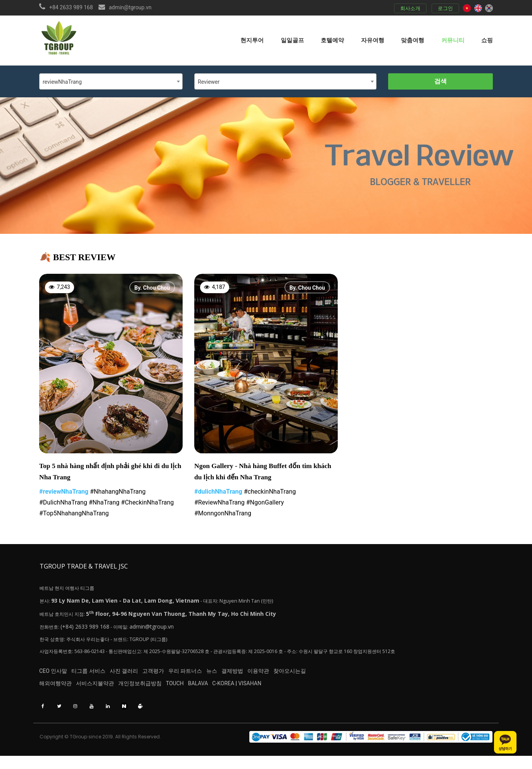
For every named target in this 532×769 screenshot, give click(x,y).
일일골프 (292, 40)
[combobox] (111, 81)
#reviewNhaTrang (64, 493)
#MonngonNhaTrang (223, 515)
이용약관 (324, 676)
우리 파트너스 (222, 676)
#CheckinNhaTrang (147, 504)
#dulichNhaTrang (218, 493)
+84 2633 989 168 (71, 7)
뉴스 (259, 676)
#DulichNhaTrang (63, 504)
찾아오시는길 (364, 676)
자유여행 (373, 40)
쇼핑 (487, 40)
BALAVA (235, 690)
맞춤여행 (413, 40)
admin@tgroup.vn (130, 7)
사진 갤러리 (142, 676)
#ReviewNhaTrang (219, 504)
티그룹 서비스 (98, 676)
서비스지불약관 (104, 690)
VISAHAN (296, 690)
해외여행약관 (55, 690)
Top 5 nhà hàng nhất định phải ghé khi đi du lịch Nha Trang (110, 473)
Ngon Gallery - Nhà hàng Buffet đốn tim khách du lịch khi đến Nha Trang (258, 473)
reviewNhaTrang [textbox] (62, 82)
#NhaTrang (104, 504)
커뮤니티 (453, 40)
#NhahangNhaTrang (118, 493)
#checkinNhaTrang (270, 493)
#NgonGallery (265, 504)
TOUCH (203, 690)
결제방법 (288, 676)
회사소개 (408, 8)
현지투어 (252, 40)
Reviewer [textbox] (209, 82)
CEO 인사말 (53, 676)
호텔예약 (332, 40)
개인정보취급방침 (159, 690)
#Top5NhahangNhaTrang (74, 515)
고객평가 (181, 676)
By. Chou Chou (152, 288)
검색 (440, 81)
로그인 (443, 8)
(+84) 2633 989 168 (88, 630)
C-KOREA (270, 690)
